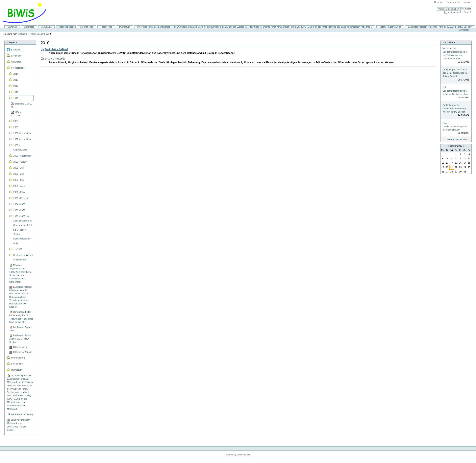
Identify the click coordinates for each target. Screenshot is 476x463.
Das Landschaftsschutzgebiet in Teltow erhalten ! (455, 126)
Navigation (12, 42)
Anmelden (464, 30)
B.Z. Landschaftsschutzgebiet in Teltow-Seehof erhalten (455, 91)
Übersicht (439, 2)
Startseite (12, 27)
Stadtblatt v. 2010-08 (56, 49)
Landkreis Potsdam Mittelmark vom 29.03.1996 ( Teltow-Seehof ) (440, 27)
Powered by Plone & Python (238, 454)
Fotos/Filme (106, 27)
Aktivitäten (46, 27)
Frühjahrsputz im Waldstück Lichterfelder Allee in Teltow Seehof (454, 108)
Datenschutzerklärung (390, 27)
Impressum (125, 27)
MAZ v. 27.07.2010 (55, 59)
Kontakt (467, 2)
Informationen (87, 27)
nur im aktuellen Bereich (459, 12)
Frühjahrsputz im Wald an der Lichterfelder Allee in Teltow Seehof (455, 73)
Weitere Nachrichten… (458, 139)
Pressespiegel (66, 27)
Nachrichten (449, 42)
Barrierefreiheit (453, 2)
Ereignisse (29, 27)
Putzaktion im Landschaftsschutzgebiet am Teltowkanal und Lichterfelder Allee (455, 53)
